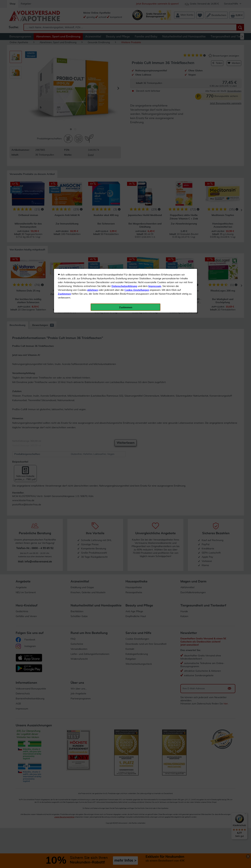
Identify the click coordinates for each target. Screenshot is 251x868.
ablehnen (93, 82)
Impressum (155, 78)
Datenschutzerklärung (124, 78)
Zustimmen (64, 86)
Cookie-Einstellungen (137, 82)
